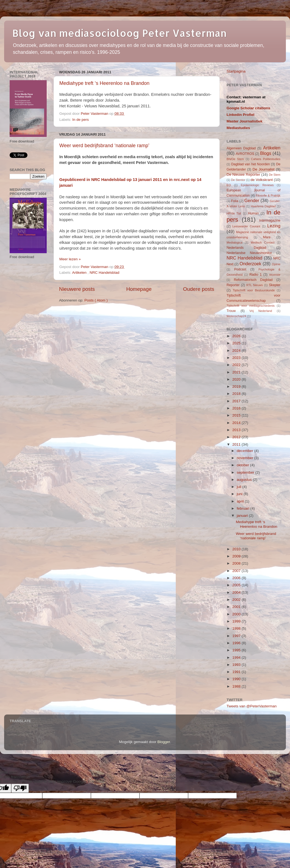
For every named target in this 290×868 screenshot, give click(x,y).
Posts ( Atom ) (96, 300)
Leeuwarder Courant (246, 226)
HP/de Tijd (234, 213)
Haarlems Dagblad (263, 206)
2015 (237, 415)
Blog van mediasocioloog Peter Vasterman (119, 33)
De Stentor (238, 180)
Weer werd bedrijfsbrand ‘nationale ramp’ (104, 146)
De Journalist (263, 169)
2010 (237, 549)
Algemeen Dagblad (241, 148)
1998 (237, 628)
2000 (237, 614)
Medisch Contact (263, 242)
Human (253, 213)
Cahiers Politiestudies (266, 159)
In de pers (80, 120)
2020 (237, 379)
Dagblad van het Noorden (251, 164)
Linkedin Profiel (240, 115)
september (246, 472)
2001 (237, 607)
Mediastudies (238, 128)
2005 (237, 585)
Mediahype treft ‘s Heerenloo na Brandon (104, 83)
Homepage (139, 289)
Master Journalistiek (245, 121)
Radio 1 (256, 275)
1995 (237, 650)
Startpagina (236, 71)
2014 (237, 423)
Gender (252, 200)
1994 (237, 658)
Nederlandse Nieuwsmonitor (249, 253)
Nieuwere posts (77, 289)
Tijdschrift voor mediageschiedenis (251, 306)
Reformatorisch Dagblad (253, 280)
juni (240, 494)
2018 (237, 394)
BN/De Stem (235, 159)
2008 (237, 563)
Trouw (231, 311)
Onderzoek (250, 264)
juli (239, 487)
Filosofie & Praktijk (268, 196)
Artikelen (80, 273)
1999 (237, 621)
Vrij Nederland (261, 311)
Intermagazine (270, 221)
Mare (267, 237)
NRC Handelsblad (104, 273)
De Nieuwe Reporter (243, 175)
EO (229, 185)
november (246, 458)
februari (244, 508)
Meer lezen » (70, 259)
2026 (237, 336)
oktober (243, 465)
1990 (237, 679)
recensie (275, 275)
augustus (245, 480)
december (246, 451)
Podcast (240, 269)
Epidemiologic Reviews (257, 185)
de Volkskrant (262, 180)
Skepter (275, 285)
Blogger (164, 742)
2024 (237, 351)
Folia (235, 201)
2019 (237, 386)
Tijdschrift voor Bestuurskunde (254, 290)
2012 (237, 437)
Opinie (276, 264)
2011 (237, 444)
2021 (237, 372)
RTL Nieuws (255, 285)
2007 (237, 571)
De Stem (275, 175)
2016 (237, 408)
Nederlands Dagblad (246, 248)
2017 (237, 401)
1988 (237, 686)
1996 (237, 643)
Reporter (233, 285)
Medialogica (235, 242)
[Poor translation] (20, 788)
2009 (237, 556)
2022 (237, 365)
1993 (237, 665)
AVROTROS (245, 154)
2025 (237, 343)
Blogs (266, 153)
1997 (237, 636)
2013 (237, 430)
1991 (237, 672)
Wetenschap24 (236, 316)
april (241, 501)
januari (243, 516)
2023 (237, 358)
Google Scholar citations (248, 108)
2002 (237, 600)
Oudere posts (199, 289)
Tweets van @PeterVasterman (252, 706)
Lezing (274, 226)
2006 (237, 578)
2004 (237, 592)
